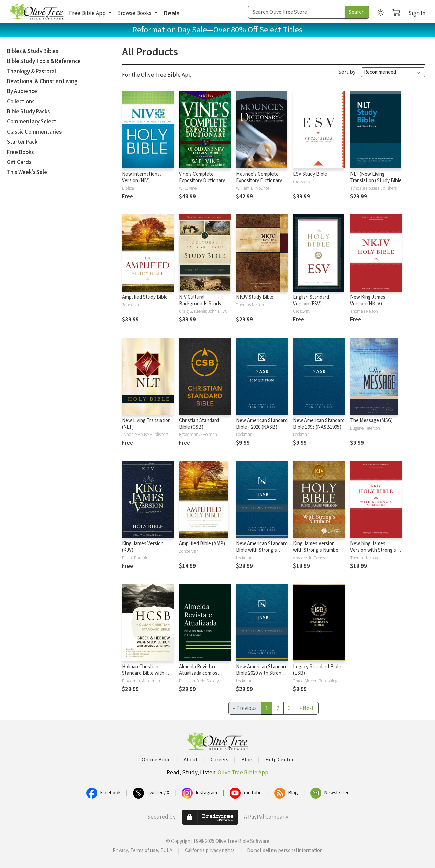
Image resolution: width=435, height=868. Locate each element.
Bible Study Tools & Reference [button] (44, 61)
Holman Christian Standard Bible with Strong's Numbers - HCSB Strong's (143, 677)
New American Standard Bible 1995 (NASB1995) (319, 424)
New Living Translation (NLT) (146, 424)
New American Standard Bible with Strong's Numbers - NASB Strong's (262, 553)
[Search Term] (297, 12)
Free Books (20, 152)
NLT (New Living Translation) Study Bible (376, 177)
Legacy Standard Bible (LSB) (317, 670)
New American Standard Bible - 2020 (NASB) (262, 424)
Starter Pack (22, 142)
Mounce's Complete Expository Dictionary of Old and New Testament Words (262, 184)
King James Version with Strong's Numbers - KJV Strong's (318, 550)
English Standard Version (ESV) (311, 300)
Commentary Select (32, 122)
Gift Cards (19, 162)
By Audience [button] (22, 91)
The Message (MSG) (371, 421)
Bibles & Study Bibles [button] (32, 51)
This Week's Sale (27, 172)
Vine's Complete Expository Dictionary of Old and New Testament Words (205, 184)
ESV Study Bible (310, 174)
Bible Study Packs (28, 112)
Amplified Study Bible (145, 297)
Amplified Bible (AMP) (202, 544)
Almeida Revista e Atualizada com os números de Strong (200, 673)
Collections (21, 102)
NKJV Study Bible (255, 297)
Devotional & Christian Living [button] (42, 81)
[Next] (307, 708)
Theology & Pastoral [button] (31, 72)
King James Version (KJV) (143, 547)
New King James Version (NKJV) (368, 300)
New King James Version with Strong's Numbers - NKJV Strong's (373, 553)
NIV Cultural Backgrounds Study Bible (200, 304)
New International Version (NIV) (141, 177)
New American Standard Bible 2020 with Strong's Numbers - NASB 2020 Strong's (262, 677)
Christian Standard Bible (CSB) (199, 424)
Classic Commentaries (34, 132)
